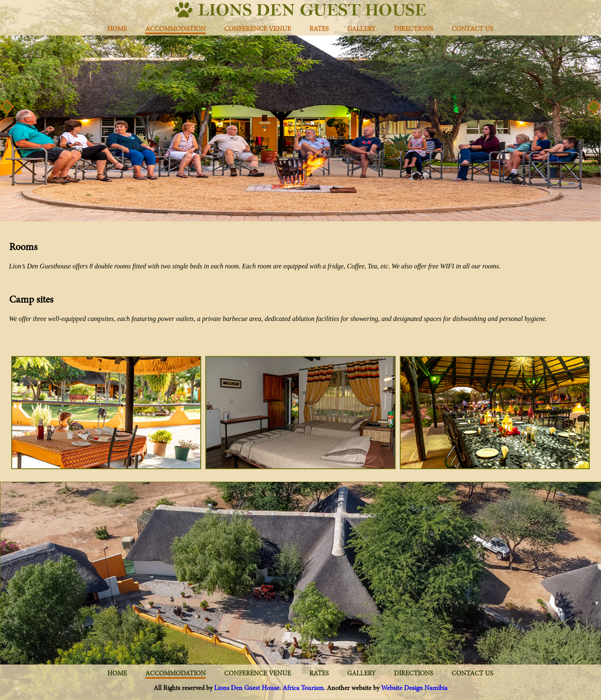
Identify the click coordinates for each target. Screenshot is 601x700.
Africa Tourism (303, 688)
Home (117, 29)
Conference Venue (258, 29)
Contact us (472, 29)
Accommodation (176, 29)
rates (319, 29)
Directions (414, 29)
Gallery (361, 29)
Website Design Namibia (414, 688)
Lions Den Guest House (247, 688)
